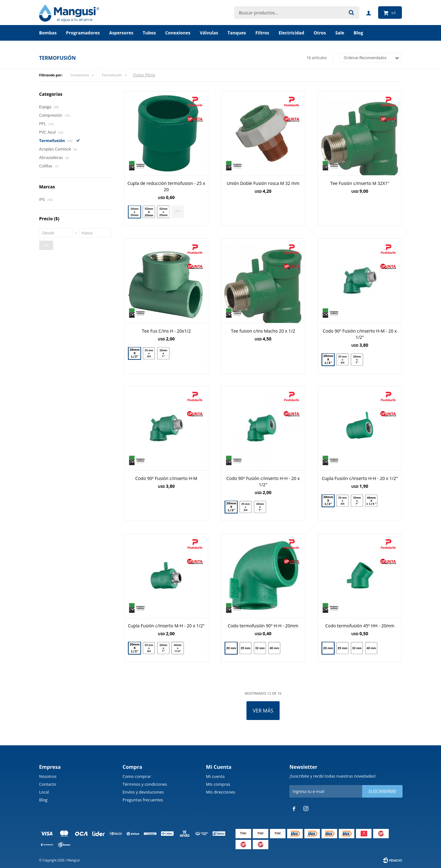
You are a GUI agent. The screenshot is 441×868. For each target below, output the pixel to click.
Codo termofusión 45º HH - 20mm (360, 626)
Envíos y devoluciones (143, 792)
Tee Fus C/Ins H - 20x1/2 (166, 331)
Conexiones (178, 33)
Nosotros (48, 776)
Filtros (262, 33)
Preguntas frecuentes (143, 800)
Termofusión (112, 75)
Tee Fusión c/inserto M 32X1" (360, 183)
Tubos (149, 33)
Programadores (83, 33)
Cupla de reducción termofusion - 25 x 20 (166, 186)
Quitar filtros (144, 75)
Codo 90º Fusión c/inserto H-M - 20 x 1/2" (360, 334)
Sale (340, 33)
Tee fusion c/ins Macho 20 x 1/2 (263, 331)
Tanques (237, 33)
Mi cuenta (215, 776)
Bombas (48, 33)
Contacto (48, 784)
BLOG (358, 33)
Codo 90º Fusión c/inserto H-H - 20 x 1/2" (263, 481)
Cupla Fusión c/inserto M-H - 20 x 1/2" (166, 626)
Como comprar (137, 776)
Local (44, 792)
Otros (320, 33)
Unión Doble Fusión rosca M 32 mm (263, 183)
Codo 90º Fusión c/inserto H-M (166, 478)
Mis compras (218, 784)
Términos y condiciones (145, 784)
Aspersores (121, 33)
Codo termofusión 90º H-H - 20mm (263, 626)
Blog (43, 800)
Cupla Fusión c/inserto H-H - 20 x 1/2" (360, 478)
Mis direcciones (221, 792)
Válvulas (209, 33)
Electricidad (291, 33)
